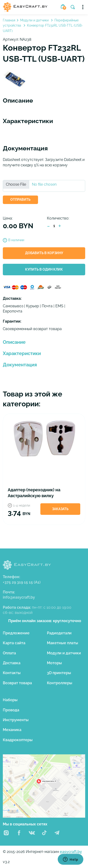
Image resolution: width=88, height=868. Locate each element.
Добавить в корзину (44, 253)
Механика (12, 730)
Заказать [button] (60, 509)
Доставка (12, 663)
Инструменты (16, 720)
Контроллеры (60, 683)
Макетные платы (63, 643)
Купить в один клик (44, 269)
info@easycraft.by (19, 597)
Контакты (12, 673)
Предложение (16, 633)
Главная (9, 20)
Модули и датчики (35, 20)
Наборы (10, 700)
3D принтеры (59, 673)
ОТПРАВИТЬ (20, 200)
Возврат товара (17, 683)
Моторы (54, 663)
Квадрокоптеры (18, 740)
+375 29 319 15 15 (22, 582)
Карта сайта (14, 643)
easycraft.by (71, 852)
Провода (11, 710)
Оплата (9, 653)
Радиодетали (59, 633)
